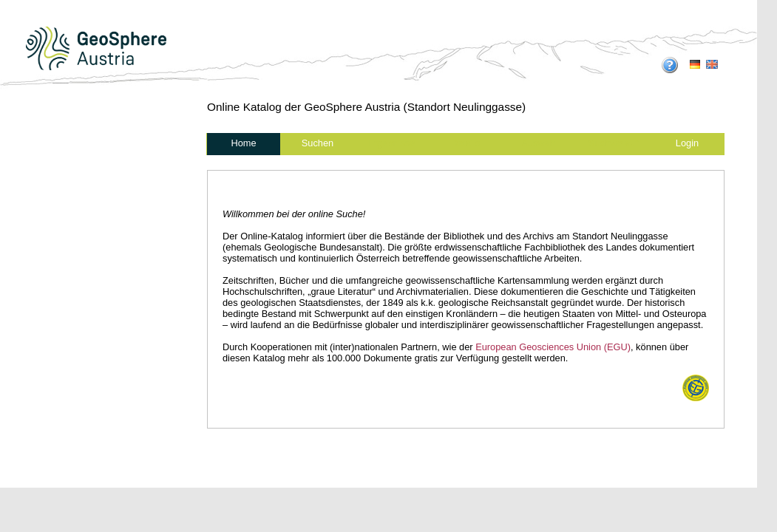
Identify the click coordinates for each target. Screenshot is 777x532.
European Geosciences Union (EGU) (553, 347)
